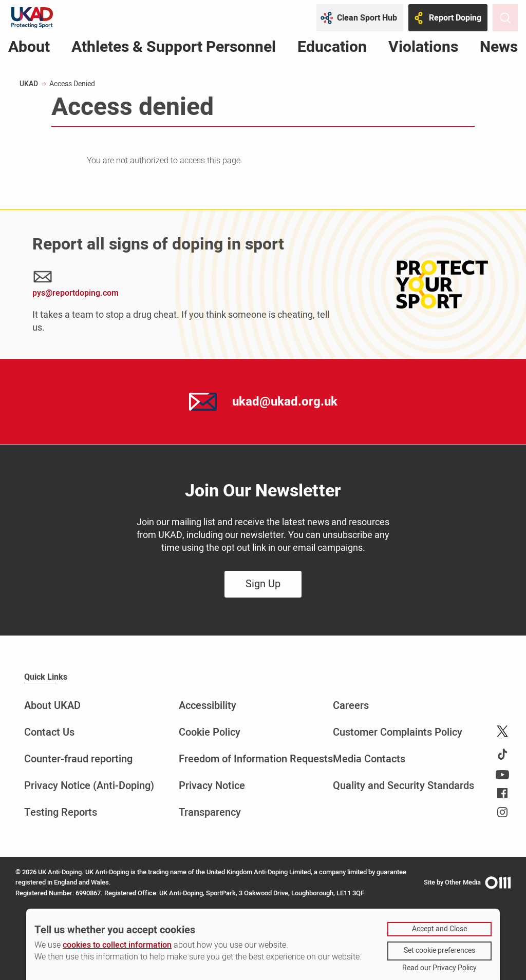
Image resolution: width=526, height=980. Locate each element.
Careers (351, 706)
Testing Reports (61, 812)
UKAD (29, 84)
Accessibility (208, 706)
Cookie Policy (210, 732)
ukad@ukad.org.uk (285, 402)
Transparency (210, 812)
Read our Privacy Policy (439, 968)
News (499, 49)
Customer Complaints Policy (398, 732)
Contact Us (49, 732)
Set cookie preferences (439, 950)
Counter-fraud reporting (78, 759)
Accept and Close (439, 929)
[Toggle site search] (505, 18)
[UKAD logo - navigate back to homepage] (32, 18)
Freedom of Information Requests (256, 759)
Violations (423, 49)
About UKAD (52, 706)
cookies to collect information (117, 945)
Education (332, 49)
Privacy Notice (212, 786)
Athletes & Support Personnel (174, 49)
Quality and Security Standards (403, 786)
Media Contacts (369, 759)
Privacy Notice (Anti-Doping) (89, 786)
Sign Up (263, 584)
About (29, 49)
